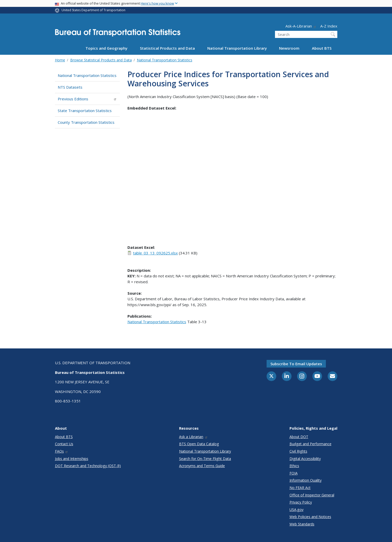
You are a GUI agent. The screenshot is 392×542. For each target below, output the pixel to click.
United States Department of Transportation (93, 10)
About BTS (322, 48)
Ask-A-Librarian (301, 26)
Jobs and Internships (72, 459)
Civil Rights (298, 451)
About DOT (299, 437)
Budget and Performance (310, 444)
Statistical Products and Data (167, 48)
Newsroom (289, 48)
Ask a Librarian (193, 437)
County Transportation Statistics (86, 122)
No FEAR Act (300, 488)
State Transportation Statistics (85, 111)
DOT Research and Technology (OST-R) (88, 466)
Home (60, 60)
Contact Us (64, 444)
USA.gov (296, 510)
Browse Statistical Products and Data (101, 60)
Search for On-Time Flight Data (205, 459)
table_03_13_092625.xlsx (155, 253)
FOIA (294, 473)
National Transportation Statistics (165, 60)
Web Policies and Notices (310, 517)
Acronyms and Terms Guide (202, 466)
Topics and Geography (106, 48)
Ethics (294, 466)
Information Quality (306, 480)
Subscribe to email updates (296, 364)
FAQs (62, 451)
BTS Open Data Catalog (199, 444)
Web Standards (302, 524)
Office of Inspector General (312, 495)
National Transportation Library (237, 48)
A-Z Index (329, 26)
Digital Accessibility (305, 459)
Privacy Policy (301, 502)
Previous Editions (87, 99)
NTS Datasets (70, 87)
